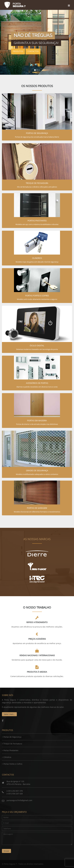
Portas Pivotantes (11, 750)
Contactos (33, 51)
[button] (6, 42)
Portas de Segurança (12, 737)
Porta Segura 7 (15, 5)
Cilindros (7, 757)
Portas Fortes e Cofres (13, 764)
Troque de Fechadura (13, 744)
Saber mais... (9, 714)
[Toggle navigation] (69, 3)
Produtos (18, 51)
